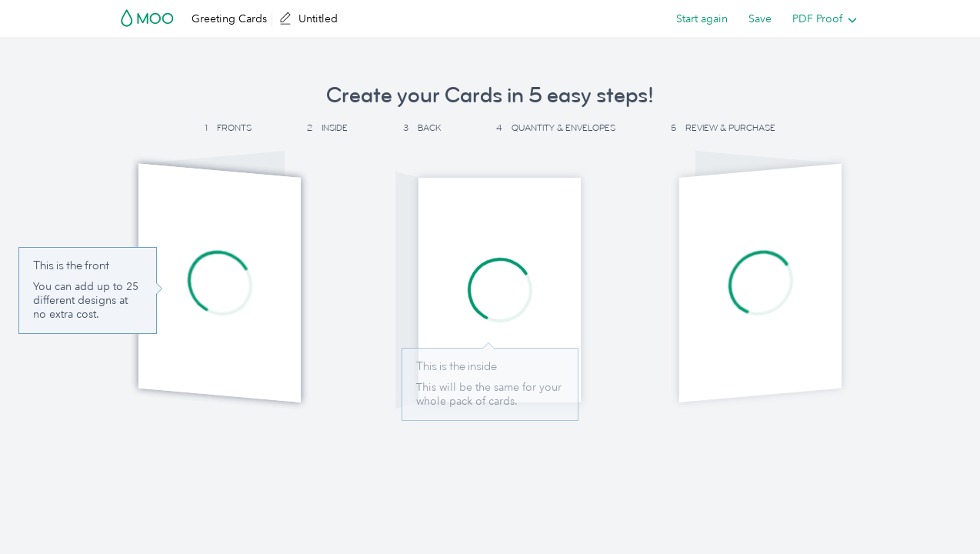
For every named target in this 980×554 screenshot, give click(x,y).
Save (760, 18)
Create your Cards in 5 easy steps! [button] (490, 95)
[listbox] (821, 18)
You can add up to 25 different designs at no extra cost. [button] (86, 300)
